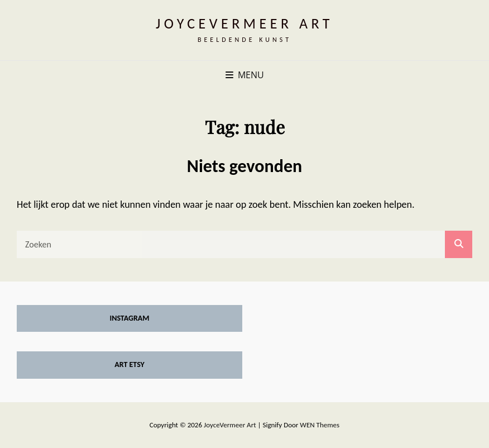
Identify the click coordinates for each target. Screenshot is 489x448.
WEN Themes (320, 425)
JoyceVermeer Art (244, 23)
